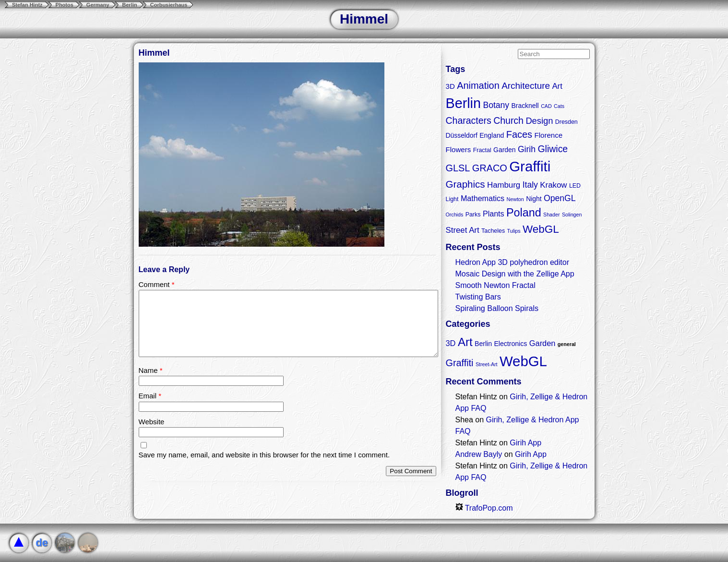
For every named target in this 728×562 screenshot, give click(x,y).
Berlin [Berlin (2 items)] (483, 344)
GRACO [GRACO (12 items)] (490, 168)
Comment (157, 284)
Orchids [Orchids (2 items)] (455, 215)
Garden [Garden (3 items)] (543, 343)
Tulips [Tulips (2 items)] (514, 231)
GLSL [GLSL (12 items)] (458, 168)
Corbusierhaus (169, 5)
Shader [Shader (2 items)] (551, 215)
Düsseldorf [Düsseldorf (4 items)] (462, 135)
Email (150, 396)
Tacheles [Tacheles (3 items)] (493, 231)
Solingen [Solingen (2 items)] (572, 215)
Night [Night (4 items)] (534, 199)
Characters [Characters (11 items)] (469, 120)
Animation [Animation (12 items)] (478, 85)
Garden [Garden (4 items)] (504, 150)
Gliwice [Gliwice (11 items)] (553, 149)
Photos (65, 5)
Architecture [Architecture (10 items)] (526, 86)
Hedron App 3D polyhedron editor (513, 262)
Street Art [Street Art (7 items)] (463, 230)
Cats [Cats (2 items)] (559, 106)
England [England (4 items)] (492, 135)
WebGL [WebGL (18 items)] (541, 229)
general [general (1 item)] (567, 344)
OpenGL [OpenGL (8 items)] (560, 198)
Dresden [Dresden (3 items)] (567, 122)
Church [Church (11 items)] (508, 120)
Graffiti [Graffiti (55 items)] (530, 166)
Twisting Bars (478, 297)
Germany (98, 5)
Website (152, 422)
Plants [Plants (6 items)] (494, 214)
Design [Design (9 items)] (539, 121)
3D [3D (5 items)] (450, 86)
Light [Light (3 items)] (452, 199)
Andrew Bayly (479, 454)
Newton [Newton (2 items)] (515, 199)
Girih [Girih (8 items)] (527, 149)
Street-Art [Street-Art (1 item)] (487, 364)
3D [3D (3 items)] (451, 343)
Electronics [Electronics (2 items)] (510, 344)
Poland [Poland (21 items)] (524, 213)
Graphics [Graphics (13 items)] (465, 184)
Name (151, 370)
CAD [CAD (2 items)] (546, 106)
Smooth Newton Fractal (495, 285)
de (42, 543)
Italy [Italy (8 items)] (530, 185)
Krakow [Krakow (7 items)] (553, 185)
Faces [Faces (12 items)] (519, 134)
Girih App (525, 443)
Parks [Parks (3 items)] (473, 215)
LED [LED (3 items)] (575, 186)
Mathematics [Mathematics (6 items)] (483, 198)
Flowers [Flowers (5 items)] (459, 149)
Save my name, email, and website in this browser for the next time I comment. (264, 455)
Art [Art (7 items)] (557, 86)
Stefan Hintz (27, 5)
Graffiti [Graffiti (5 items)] (460, 363)
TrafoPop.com (484, 508)
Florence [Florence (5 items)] (548, 135)
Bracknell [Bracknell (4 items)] (525, 106)
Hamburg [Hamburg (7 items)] (504, 185)
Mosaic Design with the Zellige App (515, 274)
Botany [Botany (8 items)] (496, 105)
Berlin (130, 5)
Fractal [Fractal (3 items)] (482, 150)
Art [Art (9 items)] (465, 342)
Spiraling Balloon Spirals (497, 308)
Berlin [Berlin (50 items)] (463, 103)
